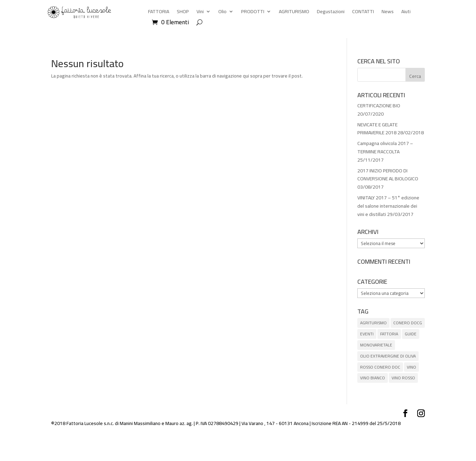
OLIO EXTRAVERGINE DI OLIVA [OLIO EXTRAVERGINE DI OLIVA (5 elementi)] (388, 356)
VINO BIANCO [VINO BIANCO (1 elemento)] (373, 378)
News (388, 12)
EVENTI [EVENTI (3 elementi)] (367, 334)
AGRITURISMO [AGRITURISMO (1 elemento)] (373, 323)
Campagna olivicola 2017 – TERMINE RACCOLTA (385, 147)
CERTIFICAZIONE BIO (379, 106)
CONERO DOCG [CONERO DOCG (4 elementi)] (408, 323)
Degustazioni (331, 12)
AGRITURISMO (294, 12)
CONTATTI (363, 12)
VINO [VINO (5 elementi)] (411, 367)
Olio (222, 12)
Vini (200, 12)
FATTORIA (159, 12)
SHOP (183, 12)
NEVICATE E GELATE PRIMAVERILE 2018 (377, 129)
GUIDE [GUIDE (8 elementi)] (411, 334)
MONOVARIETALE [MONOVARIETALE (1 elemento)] (376, 345)
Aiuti (406, 12)
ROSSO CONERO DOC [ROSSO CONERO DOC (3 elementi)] (380, 367)
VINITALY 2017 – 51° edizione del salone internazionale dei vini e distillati (388, 206)
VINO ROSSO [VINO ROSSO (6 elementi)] (403, 378)
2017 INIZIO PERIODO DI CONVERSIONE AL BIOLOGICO (388, 175)
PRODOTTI (253, 12)
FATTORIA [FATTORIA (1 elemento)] (389, 334)
